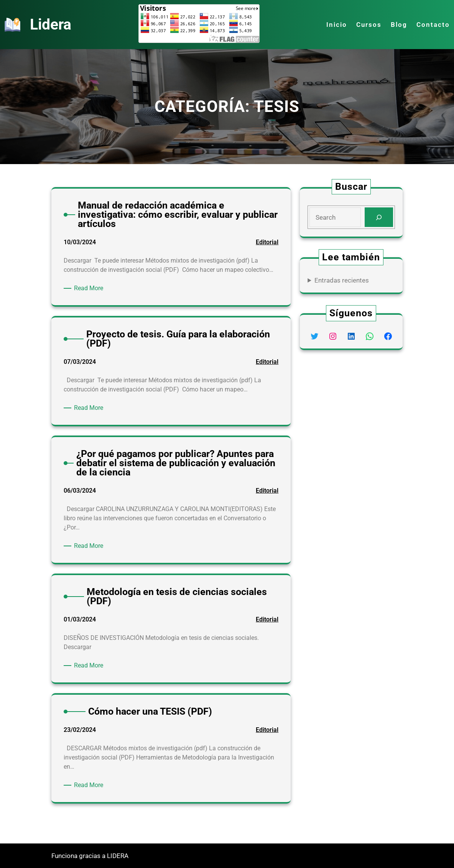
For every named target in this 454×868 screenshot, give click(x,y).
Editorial (267, 242)
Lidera (51, 25)
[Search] (379, 217)
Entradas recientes (342, 280)
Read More (90, 288)
